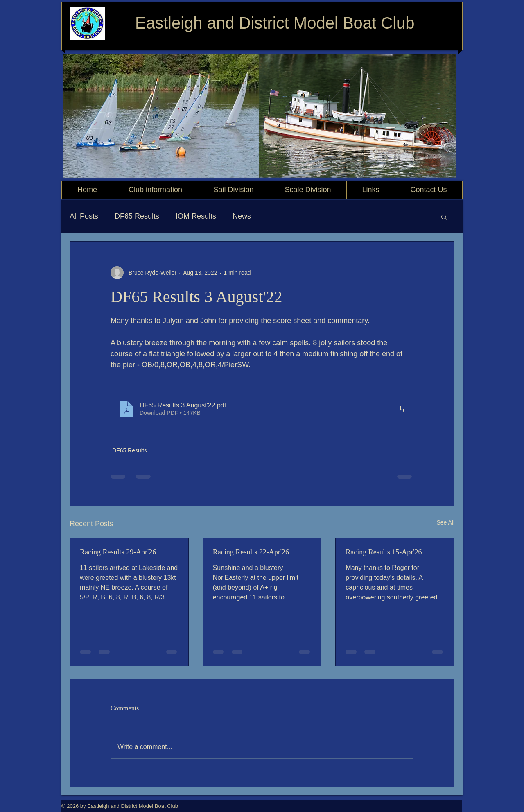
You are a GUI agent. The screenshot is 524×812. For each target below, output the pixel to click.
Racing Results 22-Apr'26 (251, 552)
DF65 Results (137, 216)
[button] (444, 217)
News (242, 216)
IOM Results (196, 216)
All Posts (84, 216)
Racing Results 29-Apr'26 (118, 552)
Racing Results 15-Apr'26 (384, 552)
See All (445, 522)
